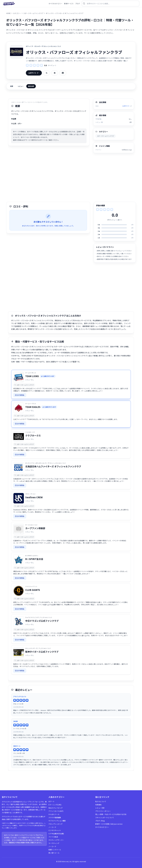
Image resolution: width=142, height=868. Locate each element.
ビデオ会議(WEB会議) (56, 834)
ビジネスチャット (55, 830)
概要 (12, 86)
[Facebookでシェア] (55, 73)
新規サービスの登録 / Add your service (109, 824)
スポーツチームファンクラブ (106, 136)
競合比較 (31, 86)
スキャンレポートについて (105, 818)
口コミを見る (20, 395)
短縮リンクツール (55, 850)
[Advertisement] (71, 177)
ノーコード (52, 827)
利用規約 (98, 805)
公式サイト (33, 73)
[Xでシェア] (47, 73)
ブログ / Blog (100, 821)
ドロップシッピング (55, 824)
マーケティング (54, 843)
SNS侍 (15, 721)
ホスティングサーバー (56, 840)
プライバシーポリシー (103, 811)
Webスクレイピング (56, 808)
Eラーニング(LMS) (55, 805)
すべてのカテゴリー (102, 827)
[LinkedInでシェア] (63, 73)
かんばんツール (54, 814)
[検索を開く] (110, 4)
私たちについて (101, 801)
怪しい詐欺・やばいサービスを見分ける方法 (111, 814)
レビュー (21, 86)
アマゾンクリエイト (20, 697)
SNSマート (17, 746)
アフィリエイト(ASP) (56, 811)
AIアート (51, 801)
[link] (71, 384)
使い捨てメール (54, 853)
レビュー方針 (100, 808)
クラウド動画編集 (55, 818)
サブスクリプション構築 (57, 821)
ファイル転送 (53, 837)
